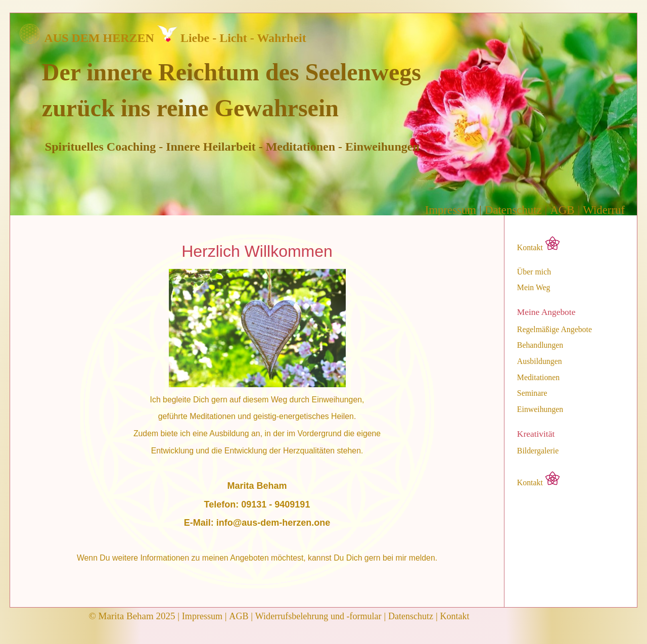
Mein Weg (534, 288)
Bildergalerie (538, 451)
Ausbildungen (540, 361)
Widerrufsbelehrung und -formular (318, 616)
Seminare (532, 393)
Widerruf (604, 210)
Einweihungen (540, 409)
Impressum (451, 210)
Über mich (534, 272)
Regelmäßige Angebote (554, 330)
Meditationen (538, 378)
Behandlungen (540, 345)
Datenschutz (513, 210)
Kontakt (539, 244)
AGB (562, 210)
